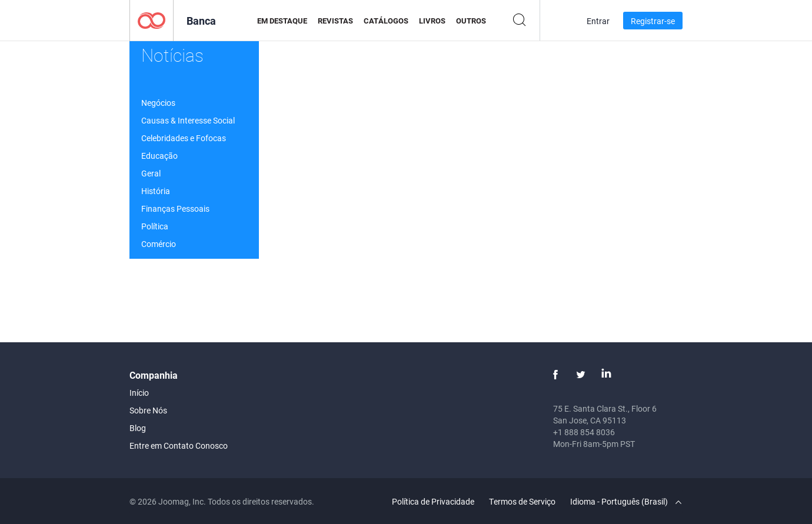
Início (139, 393)
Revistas (335, 21)
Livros (432, 21)
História (156, 191)
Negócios (158, 103)
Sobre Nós (148, 410)
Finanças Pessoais (175, 208)
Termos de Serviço (522, 501)
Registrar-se (653, 21)
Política (155, 226)
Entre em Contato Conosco (179, 445)
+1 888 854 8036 (584, 432)
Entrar (598, 21)
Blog (138, 428)
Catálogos (386, 21)
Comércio (159, 244)
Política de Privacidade (433, 501)
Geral (151, 173)
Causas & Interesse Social (188, 120)
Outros (471, 21)
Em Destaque (282, 21)
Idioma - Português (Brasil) (626, 501)
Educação (159, 156)
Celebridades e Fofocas (184, 138)
